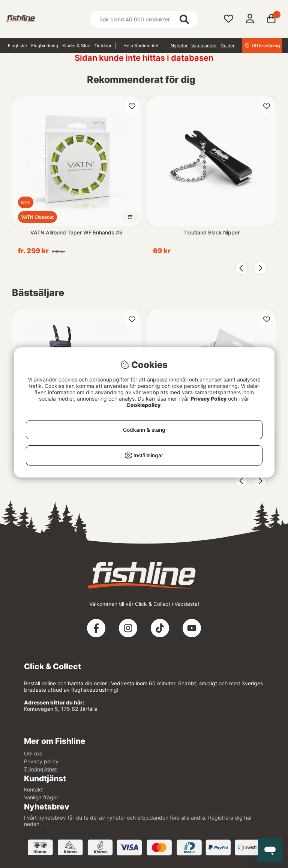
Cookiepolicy (143, 405)
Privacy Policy (208, 399)
